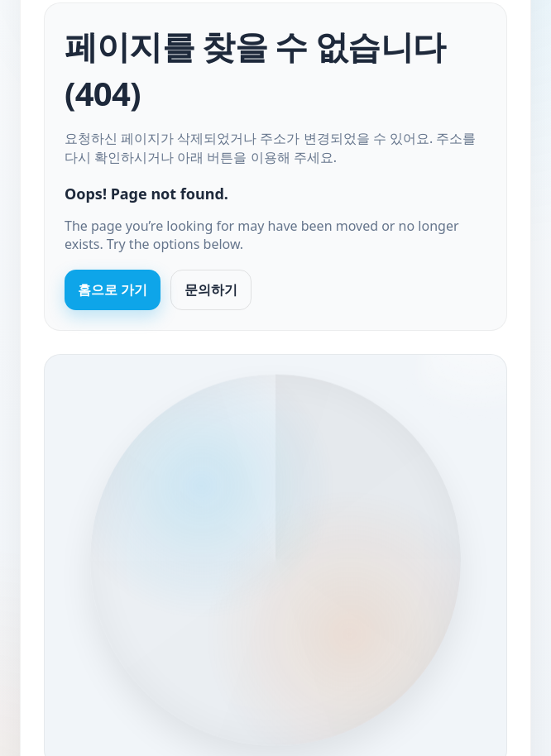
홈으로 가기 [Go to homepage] (113, 289)
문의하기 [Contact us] (211, 289)
